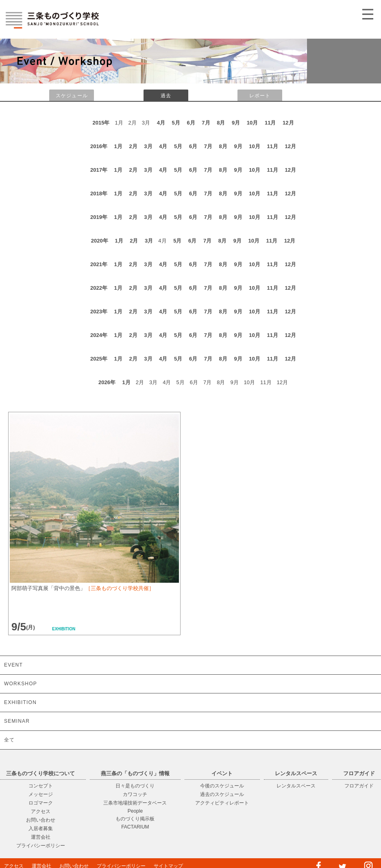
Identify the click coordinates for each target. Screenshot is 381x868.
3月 (148, 146)
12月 (288, 123)
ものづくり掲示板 (135, 819)
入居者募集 (41, 829)
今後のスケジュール (222, 786)
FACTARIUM (135, 827)
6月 (191, 123)
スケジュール (72, 96)
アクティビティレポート (222, 803)
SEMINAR (17, 721)
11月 (270, 123)
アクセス (41, 811)
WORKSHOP (21, 684)
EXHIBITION (20, 702)
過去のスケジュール (222, 794)
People (135, 811)
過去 (166, 96)
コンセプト (41, 786)
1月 (118, 146)
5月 (176, 123)
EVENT (13, 665)
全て (9, 740)
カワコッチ (135, 794)
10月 (252, 123)
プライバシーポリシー (41, 846)
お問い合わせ (41, 820)
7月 (206, 123)
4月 (161, 123)
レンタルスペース (296, 786)
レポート (260, 96)
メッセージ (41, 794)
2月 (133, 146)
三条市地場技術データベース (135, 803)
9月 (236, 123)
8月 (221, 123)
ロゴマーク (41, 803)
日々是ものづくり (135, 786)
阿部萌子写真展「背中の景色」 (83, 588)
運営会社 (41, 837)
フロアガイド (359, 786)
